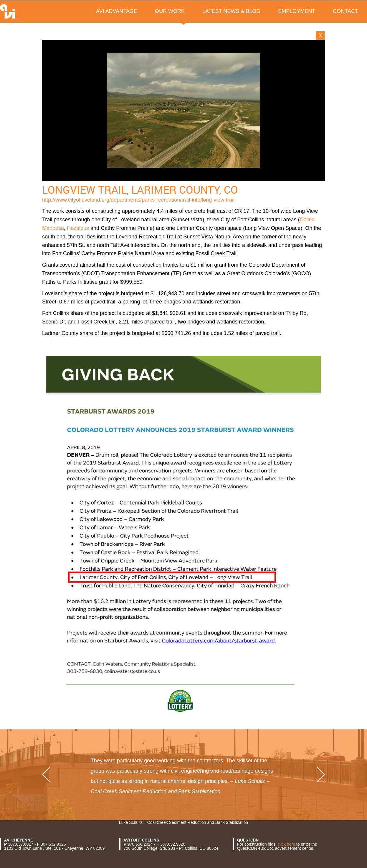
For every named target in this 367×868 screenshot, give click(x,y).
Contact (345, 11)
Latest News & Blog (231, 11)
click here (286, 844)
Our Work (170, 11)
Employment (297, 11)
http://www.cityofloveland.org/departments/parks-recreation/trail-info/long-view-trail (138, 200)
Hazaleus (78, 228)
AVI (9, 11)
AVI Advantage (117, 11)
